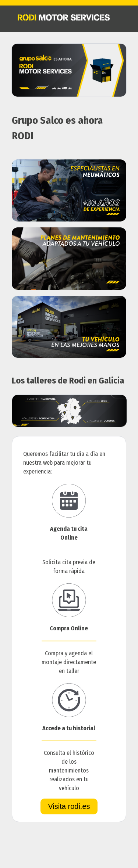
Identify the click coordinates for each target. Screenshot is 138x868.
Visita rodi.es (69, 806)
